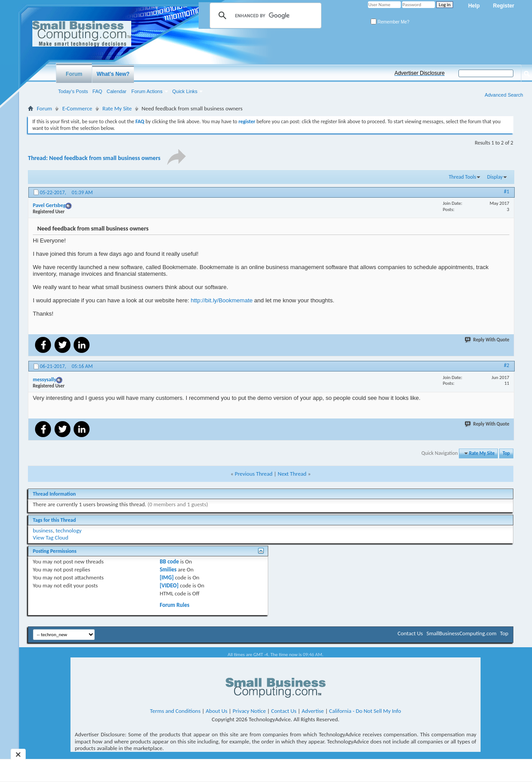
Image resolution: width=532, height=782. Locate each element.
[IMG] (167, 577)
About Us (217, 711)
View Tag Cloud (51, 538)
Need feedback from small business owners (105, 158)
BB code (169, 561)
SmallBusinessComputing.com (462, 633)
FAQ (98, 91)
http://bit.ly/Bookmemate (221, 300)
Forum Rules (174, 605)
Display (495, 177)
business (43, 530)
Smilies (168, 569)
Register (504, 6)
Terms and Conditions (175, 711)
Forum (74, 74)
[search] (264, 16)
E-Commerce (77, 108)
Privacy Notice (249, 711)
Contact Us (410, 633)
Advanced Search (504, 95)
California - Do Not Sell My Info (365, 711)
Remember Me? (390, 22)
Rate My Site (117, 108)
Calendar (117, 91)
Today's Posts (73, 91)
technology (68, 530)
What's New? (113, 74)
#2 (507, 365)
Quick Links (185, 91)
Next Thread (292, 474)
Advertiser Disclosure (420, 73)
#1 (507, 192)
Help (474, 6)
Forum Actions (147, 91)
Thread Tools (462, 177)
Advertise (313, 711)
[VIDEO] (169, 585)
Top (506, 453)
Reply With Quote (487, 340)
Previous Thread (254, 474)
